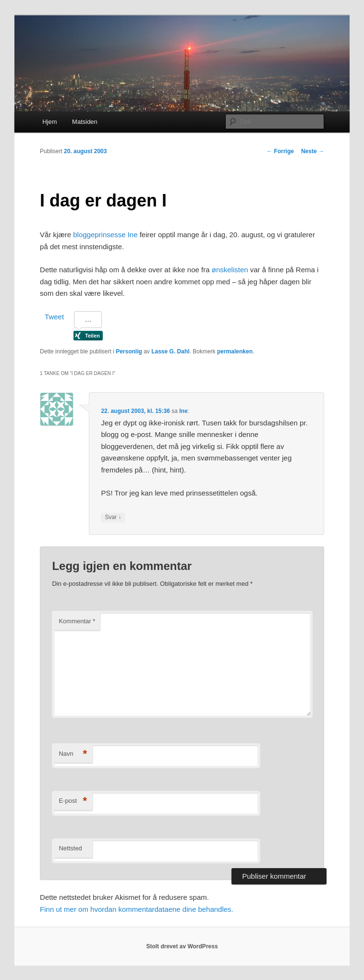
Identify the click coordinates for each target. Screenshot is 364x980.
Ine (183, 411)
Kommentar (77, 621)
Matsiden (85, 122)
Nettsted (70, 848)
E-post (73, 801)
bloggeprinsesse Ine (105, 235)
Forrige (280, 151)
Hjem (49, 122)
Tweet (54, 317)
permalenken (235, 351)
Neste (313, 151)
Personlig (129, 351)
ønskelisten (230, 270)
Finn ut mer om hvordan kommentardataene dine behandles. (137, 909)
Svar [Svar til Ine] (113, 517)
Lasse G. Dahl (170, 351)
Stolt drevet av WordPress (182, 946)
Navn (73, 754)
